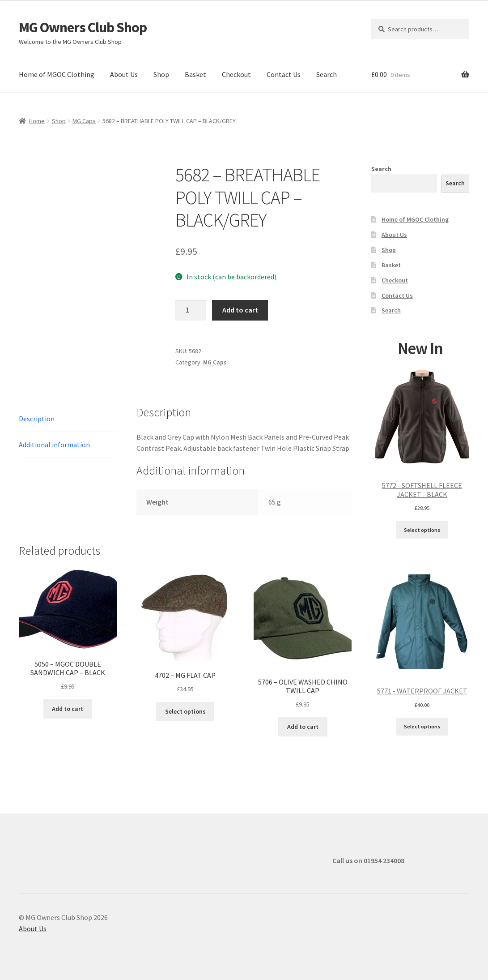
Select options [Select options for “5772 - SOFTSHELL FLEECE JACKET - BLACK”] (422, 530)
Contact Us (284, 74)
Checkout (236, 74)
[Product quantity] (191, 310)
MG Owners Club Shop (83, 27)
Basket (195, 74)
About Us (124, 74)
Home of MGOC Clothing (57, 74)
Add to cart (240, 310)
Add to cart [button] (68, 709)
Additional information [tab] (54, 445)
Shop (161, 74)
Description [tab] (37, 419)
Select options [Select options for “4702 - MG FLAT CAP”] (185, 711)
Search (327, 74)
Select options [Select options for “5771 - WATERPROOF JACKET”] (422, 726)
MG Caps (84, 121)
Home (37, 121)
